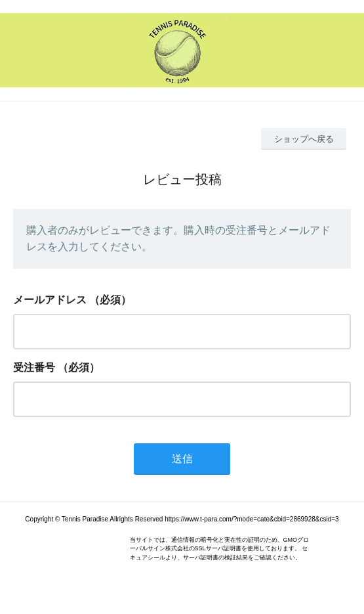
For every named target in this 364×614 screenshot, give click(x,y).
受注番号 (34, 367)
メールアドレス (50, 300)
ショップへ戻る (304, 139)
